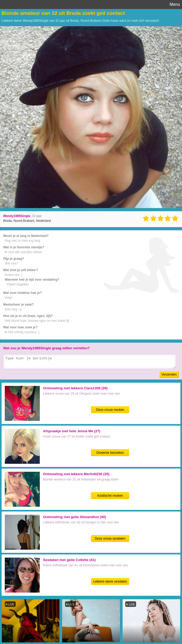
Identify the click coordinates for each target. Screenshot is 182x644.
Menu (175, 4)
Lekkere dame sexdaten (110, 581)
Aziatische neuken (110, 496)
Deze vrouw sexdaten (110, 539)
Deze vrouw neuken (110, 410)
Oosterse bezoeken (110, 453)
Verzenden (169, 374)
